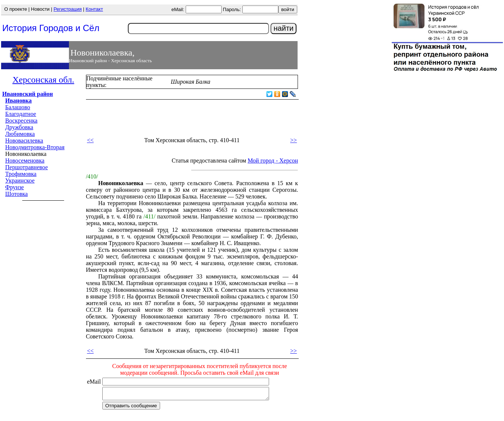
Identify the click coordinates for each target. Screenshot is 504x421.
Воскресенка (21, 121)
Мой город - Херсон (273, 161)
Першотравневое (26, 167)
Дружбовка (19, 127)
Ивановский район (28, 94)
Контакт (94, 9)
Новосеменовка (25, 161)
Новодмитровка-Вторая (35, 147)
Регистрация (67, 9)
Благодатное (21, 114)
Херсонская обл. (43, 80)
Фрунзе (14, 187)
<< (90, 140)
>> (294, 140)
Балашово (18, 107)
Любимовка (20, 134)
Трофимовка (21, 174)
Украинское (20, 181)
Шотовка (16, 194)
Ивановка (19, 101)
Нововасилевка (24, 141)
